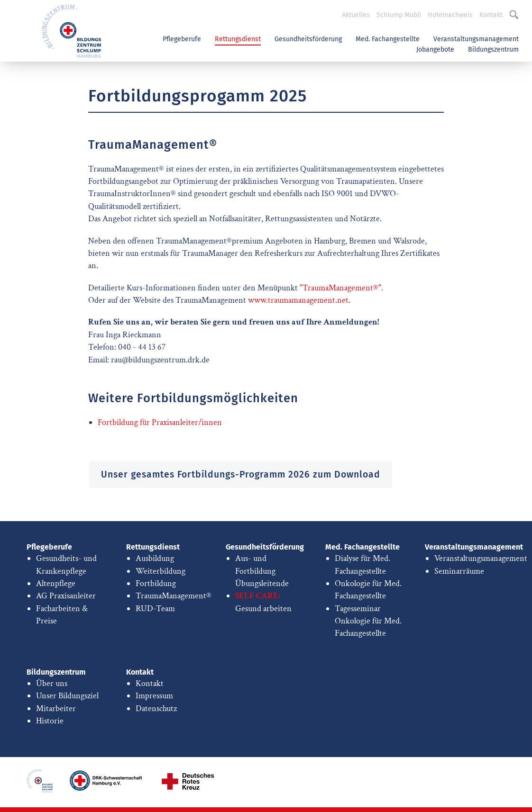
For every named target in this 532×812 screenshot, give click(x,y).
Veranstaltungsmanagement (476, 39)
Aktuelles (356, 15)
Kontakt (491, 15)
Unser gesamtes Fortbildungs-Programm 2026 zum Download (241, 474)
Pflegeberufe (182, 39)
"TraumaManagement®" (340, 288)
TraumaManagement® (174, 596)
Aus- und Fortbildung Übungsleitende (262, 571)
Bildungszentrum (493, 50)
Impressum (154, 696)
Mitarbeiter (56, 708)
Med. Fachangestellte (388, 39)
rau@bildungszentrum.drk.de (160, 360)
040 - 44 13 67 (142, 347)
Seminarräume (459, 571)
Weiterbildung (161, 571)
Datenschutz (156, 708)
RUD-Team (155, 609)
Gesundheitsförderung (308, 39)
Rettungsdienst (238, 39)
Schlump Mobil (399, 15)
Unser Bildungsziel (67, 696)
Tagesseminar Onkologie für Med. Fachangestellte (368, 621)
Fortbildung (156, 583)
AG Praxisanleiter (66, 596)
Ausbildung (155, 558)
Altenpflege (56, 583)
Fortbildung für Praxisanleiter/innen (160, 422)
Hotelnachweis (450, 15)
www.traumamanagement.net (298, 300)
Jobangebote (435, 50)
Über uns (52, 683)
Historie (50, 721)
